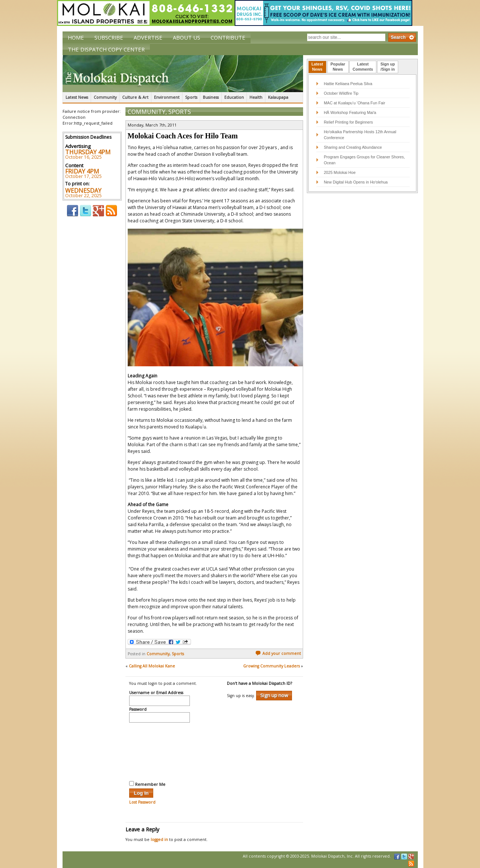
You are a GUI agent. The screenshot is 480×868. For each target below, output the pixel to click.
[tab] (317, 67)
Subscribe (109, 37)
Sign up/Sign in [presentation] (388, 67)
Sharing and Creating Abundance (353, 147)
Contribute (228, 37)
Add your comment (278, 653)
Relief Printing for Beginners (349, 122)
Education (234, 97)
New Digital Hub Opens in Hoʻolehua (356, 182)
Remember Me (147, 784)
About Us (187, 37)
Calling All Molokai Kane (152, 666)
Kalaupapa (278, 97)
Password (138, 710)
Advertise (148, 37)
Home (76, 37)
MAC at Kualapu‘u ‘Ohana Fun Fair (355, 103)
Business (211, 97)
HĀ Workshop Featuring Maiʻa (350, 112)
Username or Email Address (156, 693)
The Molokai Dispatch (183, 74)
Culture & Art (135, 97)
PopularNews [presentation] (338, 67)
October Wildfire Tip (341, 93)
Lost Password (142, 802)
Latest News (77, 97)
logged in (159, 840)
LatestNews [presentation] (317, 67)
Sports (191, 97)
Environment (167, 97)
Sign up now (274, 695)
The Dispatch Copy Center (106, 49)
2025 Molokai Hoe (340, 172)
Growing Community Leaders (271, 666)
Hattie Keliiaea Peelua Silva (348, 84)
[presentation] (160, 751)
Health (256, 97)
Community (105, 97)
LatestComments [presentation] (363, 67)
